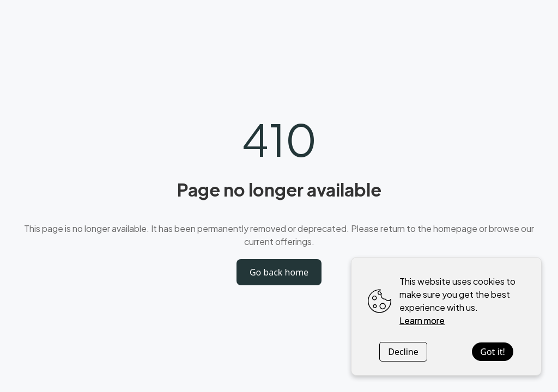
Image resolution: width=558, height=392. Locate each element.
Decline (403, 352)
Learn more (422, 320)
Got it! (492, 352)
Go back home (279, 272)
